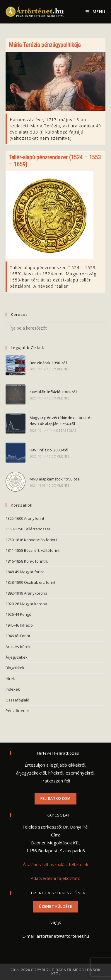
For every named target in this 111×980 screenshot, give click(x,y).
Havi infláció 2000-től (49, 450)
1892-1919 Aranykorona (27, 593)
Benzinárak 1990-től (48, 363)
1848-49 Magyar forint (25, 572)
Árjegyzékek (17, 657)
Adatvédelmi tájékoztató (56, 878)
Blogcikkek (15, 668)
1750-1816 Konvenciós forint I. (32, 540)
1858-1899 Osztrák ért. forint (30, 582)
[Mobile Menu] (95, 12)
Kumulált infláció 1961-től (53, 392)
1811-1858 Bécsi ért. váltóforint (33, 550)
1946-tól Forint (18, 636)
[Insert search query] (56, 328)
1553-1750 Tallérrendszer (28, 529)
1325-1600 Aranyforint (25, 518)
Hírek (10, 679)
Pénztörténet (17, 711)
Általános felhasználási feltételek (56, 864)
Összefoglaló (17, 700)
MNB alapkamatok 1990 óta (55, 479)
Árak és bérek (18, 647)
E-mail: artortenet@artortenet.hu (56, 936)
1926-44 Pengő (18, 614)
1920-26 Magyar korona (26, 604)
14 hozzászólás (63, 431)
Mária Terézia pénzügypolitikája (45, 45)
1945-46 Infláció (19, 625)
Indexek (13, 689)
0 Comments (59, 369)
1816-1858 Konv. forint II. (27, 561)
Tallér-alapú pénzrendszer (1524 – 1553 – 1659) (55, 161)
